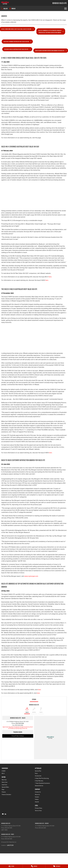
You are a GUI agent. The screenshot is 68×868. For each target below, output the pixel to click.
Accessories (38, 776)
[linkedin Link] (5, 814)
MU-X (3, 773)
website (34, 449)
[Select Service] (34, 711)
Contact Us (38, 792)
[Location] (27, 711)
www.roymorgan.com (31, 576)
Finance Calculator (6, 795)
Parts (36, 773)
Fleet (3, 790)
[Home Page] (5, 3)
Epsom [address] (34, 699)
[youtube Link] (3, 814)
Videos (37, 799)
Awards (37, 802)
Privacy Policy (39, 808)
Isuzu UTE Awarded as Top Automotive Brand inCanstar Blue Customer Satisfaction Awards (50, 31)
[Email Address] (18, 728)
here (50, 277)
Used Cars (4, 785)
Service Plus (38, 771)
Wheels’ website (45, 273)
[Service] (34, 866)
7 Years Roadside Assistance (42, 783)
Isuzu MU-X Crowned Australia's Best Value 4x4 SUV (16, 42)
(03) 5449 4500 (20, 723)
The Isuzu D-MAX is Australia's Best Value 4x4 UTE (16, 49)
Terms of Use (38, 811)
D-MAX (4, 771)
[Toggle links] (7, 845)
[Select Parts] (41, 711)
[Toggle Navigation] (65, 9)
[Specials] (57, 866)
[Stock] (11, 866)
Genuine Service (39, 786)
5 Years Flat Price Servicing (42, 778)
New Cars (4, 780)
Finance (4, 792)
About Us (37, 795)
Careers (37, 797)
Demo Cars (5, 782)
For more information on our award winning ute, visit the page (21, 138)
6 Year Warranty (39, 781)
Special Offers (5, 787)
